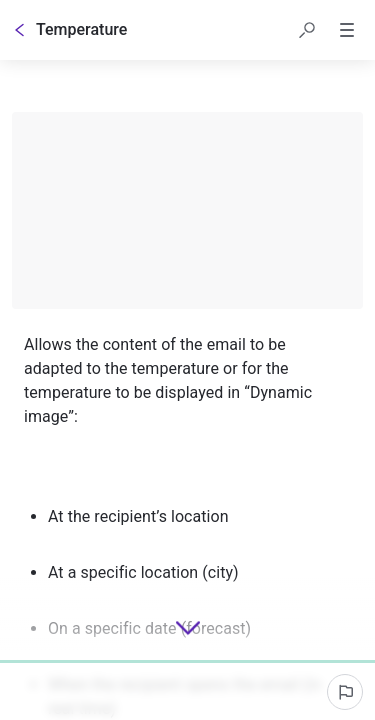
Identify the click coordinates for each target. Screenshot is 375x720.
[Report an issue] (345, 692)
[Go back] (20, 30)
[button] (307, 30)
